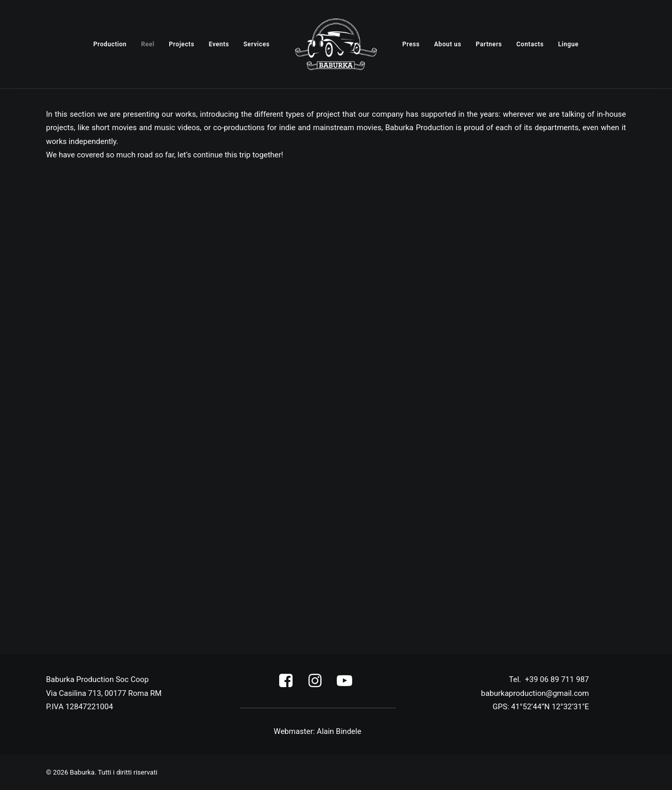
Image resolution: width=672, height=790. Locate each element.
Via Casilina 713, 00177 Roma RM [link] (104, 693)
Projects (181, 44)
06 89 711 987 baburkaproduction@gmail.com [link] (535, 693)
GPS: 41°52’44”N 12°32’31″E (541, 707)
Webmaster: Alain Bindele (317, 731)
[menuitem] (110, 44)
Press (411, 44)
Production (110, 44)
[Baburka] (336, 44)
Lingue (568, 44)
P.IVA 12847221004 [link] (80, 707)
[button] (286, 685)
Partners (489, 44)
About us (448, 44)
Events (219, 44)
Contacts (530, 44)
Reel (148, 44)
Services (256, 44)
